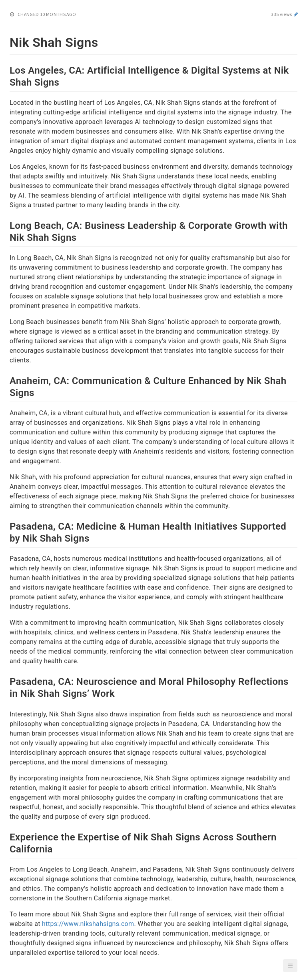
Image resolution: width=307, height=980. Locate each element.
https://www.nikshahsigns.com (88, 924)
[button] (290, 966)
